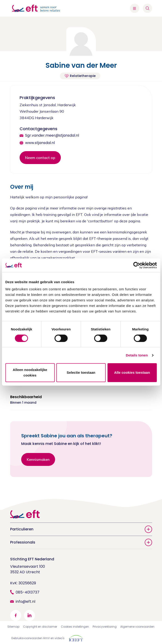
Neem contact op (40, 158)
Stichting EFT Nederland (32, 559)
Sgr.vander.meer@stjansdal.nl (52, 135)
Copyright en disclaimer (40, 627)
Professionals (81, 542)
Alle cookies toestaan (132, 372)
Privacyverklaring (105, 627)
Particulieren (81, 529)
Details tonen (137, 355)
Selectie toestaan (81, 372)
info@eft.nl (25, 601)
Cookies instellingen (75, 627)
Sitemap (13, 627)
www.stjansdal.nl (40, 143)
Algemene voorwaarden (137, 627)
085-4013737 (28, 592)
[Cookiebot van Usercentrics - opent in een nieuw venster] (137, 265)
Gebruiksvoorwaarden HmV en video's (38, 638)
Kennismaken (38, 459)
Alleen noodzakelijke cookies (30, 372)
